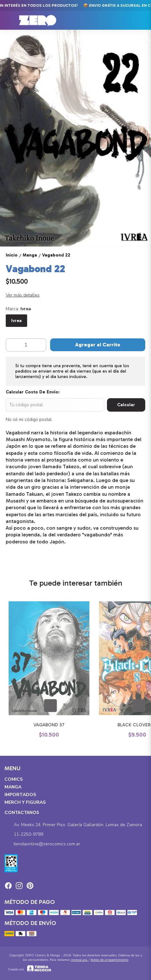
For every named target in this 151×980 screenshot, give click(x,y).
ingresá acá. (80, 960)
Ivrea (16, 321)
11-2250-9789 (24, 835)
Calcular (126, 405)
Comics (14, 779)
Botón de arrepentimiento (109, 960)
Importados (20, 795)
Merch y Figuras (25, 802)
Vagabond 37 (49, 725)
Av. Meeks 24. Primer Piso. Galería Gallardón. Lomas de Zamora (73, 825)
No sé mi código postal (29, 419)
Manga (13, 787)
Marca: (18, 309)
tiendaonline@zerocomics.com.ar (42, 844)
